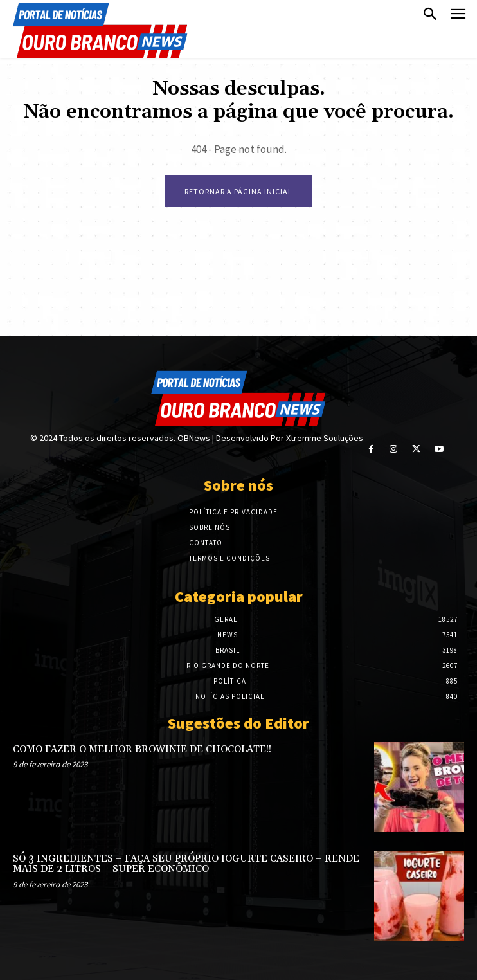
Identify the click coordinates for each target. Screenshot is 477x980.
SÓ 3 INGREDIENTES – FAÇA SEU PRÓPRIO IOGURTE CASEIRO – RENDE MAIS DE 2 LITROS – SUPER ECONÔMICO (186, 864)
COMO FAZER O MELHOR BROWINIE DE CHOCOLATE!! (142, 749)
